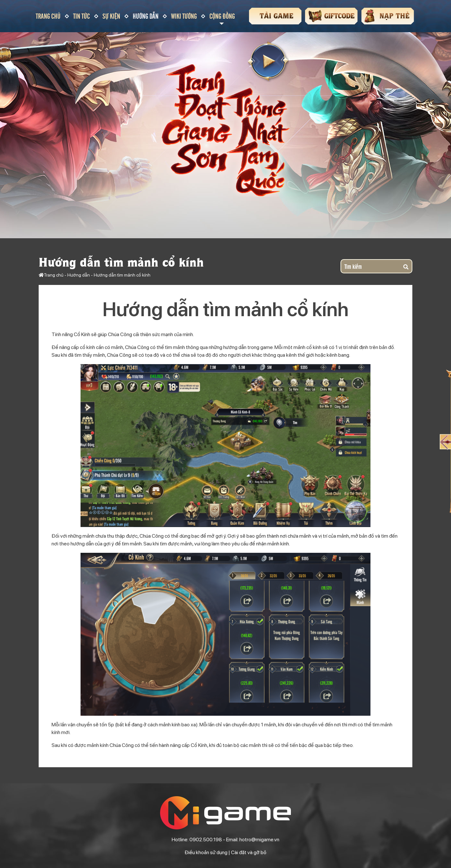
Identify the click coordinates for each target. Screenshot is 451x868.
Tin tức (82, 16)
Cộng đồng (222, 16)
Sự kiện (111, 16)
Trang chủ (48, 16)
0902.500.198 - (208, 840)
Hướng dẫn (146, 16)
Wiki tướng (184, 16)
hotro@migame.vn (259, 840)
